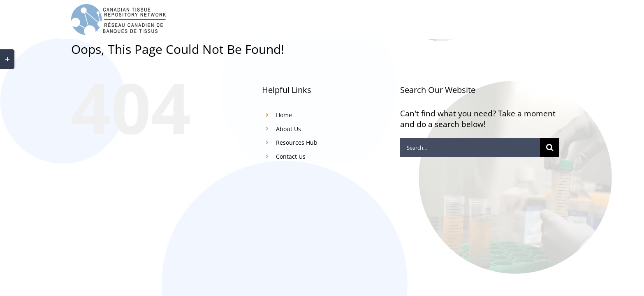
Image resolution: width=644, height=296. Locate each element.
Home (284, 115)
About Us (288, 129)
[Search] (550, 147)
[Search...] (470, 147)
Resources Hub (297, 142)
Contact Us (291, 156)
